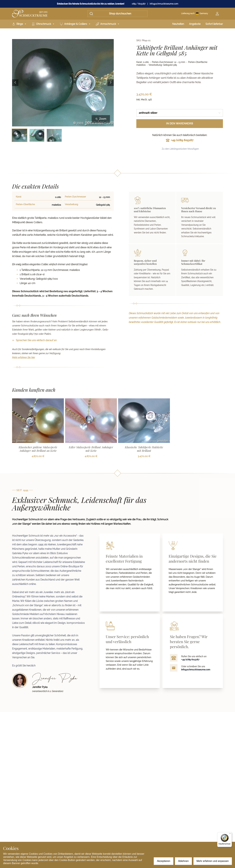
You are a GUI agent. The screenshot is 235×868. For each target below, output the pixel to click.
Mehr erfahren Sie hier (24, 357)
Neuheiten (178, 24)
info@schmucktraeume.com (164, 4)
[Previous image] (15, 83)
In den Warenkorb (180, 124)
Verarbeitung (71, 204)
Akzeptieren (164, 861)
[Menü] (230, 834)
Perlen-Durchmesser (75, 197)
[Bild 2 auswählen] (37, 135)
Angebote (195, 24)
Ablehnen (183, 861)
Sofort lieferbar (214, 24)
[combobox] (180, 113)
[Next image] (111, 83)
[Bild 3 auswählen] (54, 135)
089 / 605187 (139, 4)
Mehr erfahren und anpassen (213, 861)
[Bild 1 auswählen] (20, 135)
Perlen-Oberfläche (25, 204)
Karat (19, 197)
